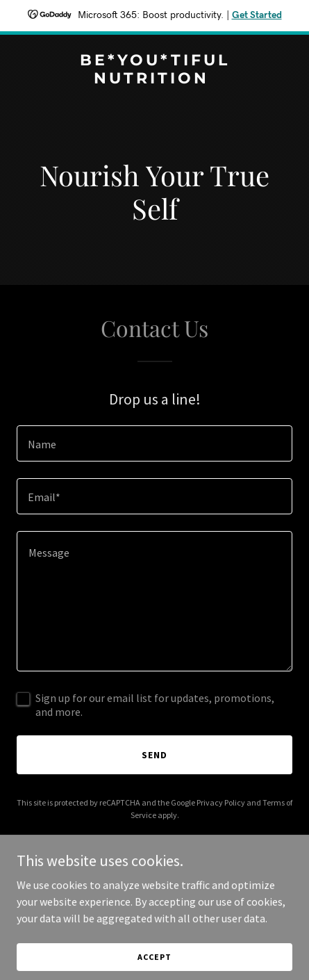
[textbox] (154, 443)
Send (154, 755)
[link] (154, 79)
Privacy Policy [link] (221, 802)
